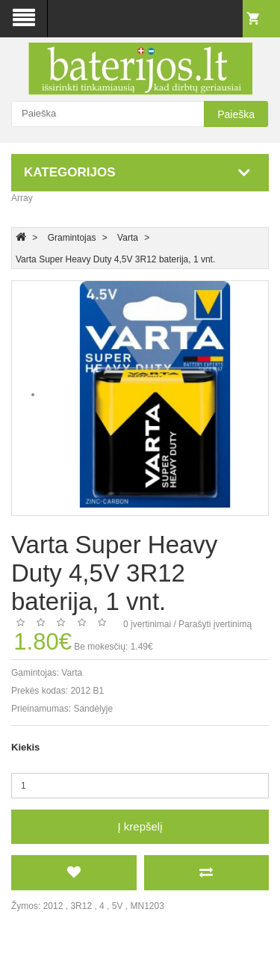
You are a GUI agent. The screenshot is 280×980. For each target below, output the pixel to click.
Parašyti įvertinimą (215, 624)
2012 (53, 906)
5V (118, 906)
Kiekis (25, 747)
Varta (128, 238)
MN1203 (147, 906)
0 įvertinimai (147, 624)
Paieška (236, 114)
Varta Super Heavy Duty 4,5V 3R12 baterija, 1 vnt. (115, 259)
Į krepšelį (140, 826)
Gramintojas (72, 238)
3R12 (81, 906)
